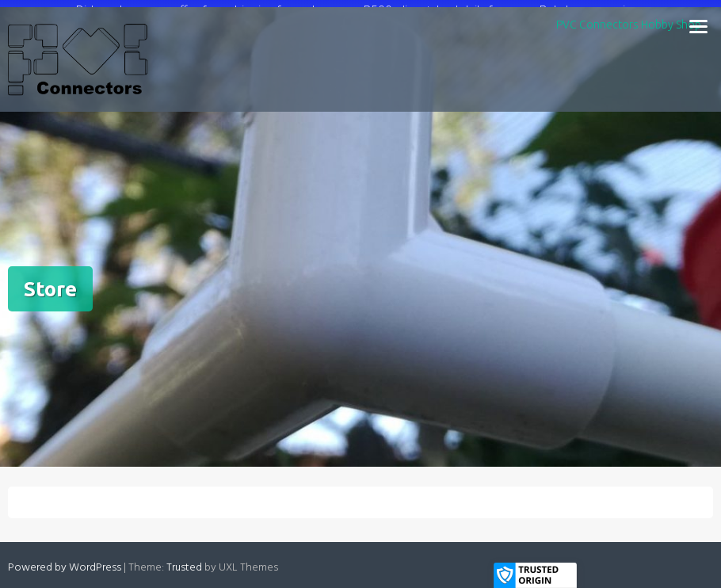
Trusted (184, 563)
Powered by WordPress (65, 563)
